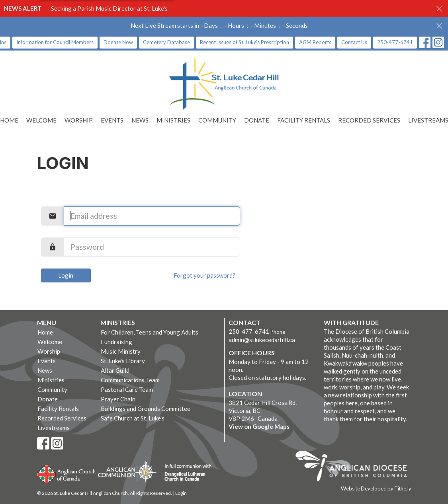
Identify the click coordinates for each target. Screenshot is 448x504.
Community (217, 120)
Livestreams (54, 428)
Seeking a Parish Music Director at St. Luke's (109, 8)
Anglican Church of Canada (67, 473)
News (140, 120)
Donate (257, 120)
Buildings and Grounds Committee (146, 409)
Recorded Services (369, 120)
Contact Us (354, 42)
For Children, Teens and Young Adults (150, 332)
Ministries (173, 120)
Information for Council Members (55, 42)
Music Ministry (121, 351)
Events (112, 120)
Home (45, 332)
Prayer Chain (118, 399)
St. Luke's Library (123, 361)
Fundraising (116, 342)
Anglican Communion (127, 472)
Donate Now (118, 42)
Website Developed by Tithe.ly (376, 488)
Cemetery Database (166, 42)
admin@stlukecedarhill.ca (262, 340)
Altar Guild (115, 370)
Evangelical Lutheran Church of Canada (185, 473)
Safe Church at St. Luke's (133, 418)
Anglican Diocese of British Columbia (355, 467)
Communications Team (130, 380)
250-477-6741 (395, 42)
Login (66, 275)
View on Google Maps (259, 426)
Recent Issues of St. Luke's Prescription (245, 42)
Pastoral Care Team (127, 389)
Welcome (41, 120)
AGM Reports (315, 42)
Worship (79, 120)
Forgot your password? (204, 275)
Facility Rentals (304, 120)
